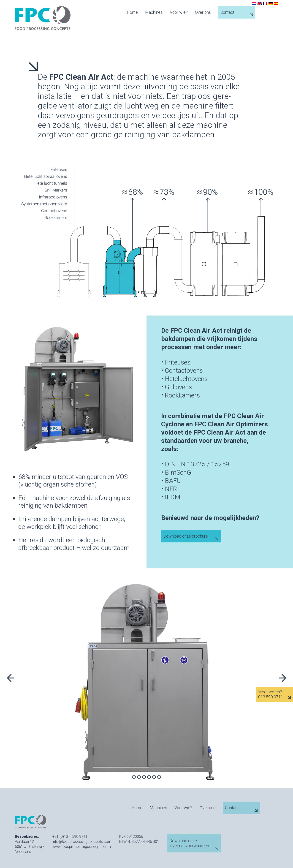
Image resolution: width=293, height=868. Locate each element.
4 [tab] (149, 777)
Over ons (203, 12)
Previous (11, 678)
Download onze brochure (186, 536)
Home (132, 12)
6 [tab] (159, 777)
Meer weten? (270, 692)
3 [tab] (144, 777)
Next (282, 678)
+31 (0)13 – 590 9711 (70, 837)
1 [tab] (134, 777)
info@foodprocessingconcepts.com (82, 842)
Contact (227, 12)
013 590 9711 (271, 697)
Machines (154, 12)
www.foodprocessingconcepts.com (82, 847)
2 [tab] (139, 777)
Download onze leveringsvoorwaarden (189, 843)
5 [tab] (154, 777)
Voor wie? (179, 12)
